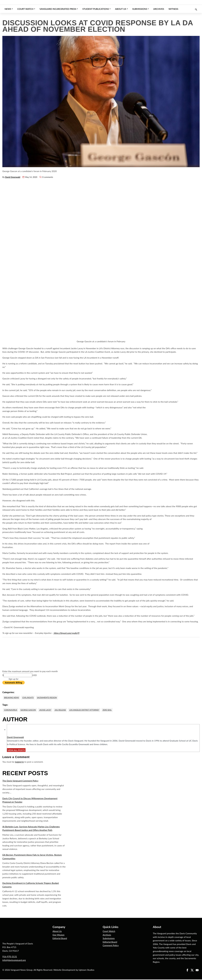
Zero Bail (115, 710)
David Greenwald (13, 177)
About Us (57, 932)
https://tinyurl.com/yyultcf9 (66, 633)
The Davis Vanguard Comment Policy (20, 781)
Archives (107, 935)
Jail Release (64, 710)
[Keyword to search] (190, 9)
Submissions (109, 939)
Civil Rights (30, 698)
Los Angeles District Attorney (90, 710)
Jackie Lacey (48, 710)
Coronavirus (11, 710)
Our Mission (58, 935)
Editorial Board (60, 939)
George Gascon (30, 710)
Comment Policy (111, 946)
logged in (20, 762)
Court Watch (109, 932)
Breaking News (12, 698)
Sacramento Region (50, 698)
